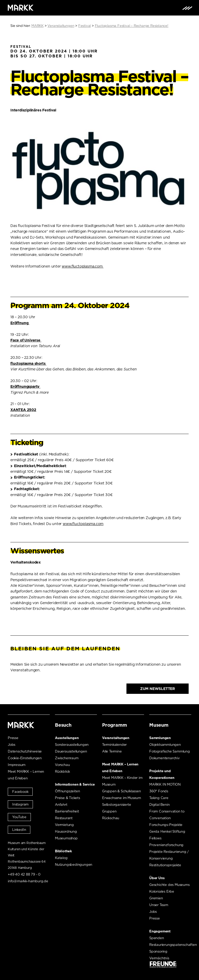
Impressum (17, 765)
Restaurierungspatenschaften (173, 945)
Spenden (157, 938)
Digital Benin (159, 805)
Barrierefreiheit (67, 811)
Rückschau (111, 818)
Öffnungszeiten (67, 791)
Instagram (20, 804)
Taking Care (159, 798)
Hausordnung (66, 831)
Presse (13, 738)
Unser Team (159, 905)
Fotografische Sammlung (170, 751)
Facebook (20, 792)
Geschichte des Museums (169, 885)
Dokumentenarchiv (165, 758)
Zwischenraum (67, 758)
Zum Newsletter (158, 689)
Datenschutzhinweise (25, 751)
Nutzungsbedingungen (74, 865)
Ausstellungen (67, 738)
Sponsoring (158, 951)
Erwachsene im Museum (122, 798)
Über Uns (157, 878)
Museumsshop (66, 838)
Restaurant (64, 818)
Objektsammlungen (165, 745)
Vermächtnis (159, 958)
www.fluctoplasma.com (83, 266)
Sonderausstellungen (72, 745)
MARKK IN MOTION (165, 784)
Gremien (156, 898)
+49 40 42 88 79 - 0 (24, 874)
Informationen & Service (75, 784)
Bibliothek (63, 851)
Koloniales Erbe (162, 891)
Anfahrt (61, 805)
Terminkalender (114, 745)
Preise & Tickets (67, 798)
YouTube (19, 817)
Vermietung (64, 825)
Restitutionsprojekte (165, 865)
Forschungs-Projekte (166, 825)
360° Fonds (159, 791)
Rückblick (62, 772)
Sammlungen (160, 738)
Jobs (12, 745)
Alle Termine (112, 751)
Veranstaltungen (116, 738)
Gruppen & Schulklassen (122, 791)
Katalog (61, 858)
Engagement (160, 931)
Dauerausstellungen (71, 751)
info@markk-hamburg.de (28, 881)
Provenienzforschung (166, 845)
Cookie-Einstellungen (25, 758)
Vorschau (62, 765)
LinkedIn (19, 830)
